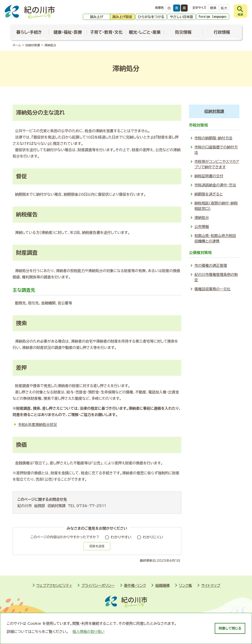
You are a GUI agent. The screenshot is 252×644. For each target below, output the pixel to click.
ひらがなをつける (151, 17)
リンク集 (185, 585)
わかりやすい (121, 537)
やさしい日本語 (181, 17)
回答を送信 (97, 546)
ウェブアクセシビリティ (54, 585)
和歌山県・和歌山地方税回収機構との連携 (215, 238)
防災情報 (183, 32)
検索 (240, 14)
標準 (213, 8)
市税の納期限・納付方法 (213, 138)
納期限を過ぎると (209, 194)
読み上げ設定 (122, 17)
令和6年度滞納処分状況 (37, 425)
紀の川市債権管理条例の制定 (216, 277)
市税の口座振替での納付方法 (216, 150)
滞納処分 (202, 218)
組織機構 (162, 585)
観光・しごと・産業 (145, 32)
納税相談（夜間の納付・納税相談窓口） (216, 206)
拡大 (224, 8)
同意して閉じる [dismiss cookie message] (230, 628)
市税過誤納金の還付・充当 (215, 185)
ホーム (17, 45)
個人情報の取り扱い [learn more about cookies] (89, 632)
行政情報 (222, 32)
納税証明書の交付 (209, 176)
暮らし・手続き (29, 32)
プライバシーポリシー (98, 585)
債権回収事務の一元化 (212, 289)
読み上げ (96, 17)
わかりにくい (153, 537)
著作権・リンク (135, 585)
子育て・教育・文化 (106, 32)
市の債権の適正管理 (211, 266)
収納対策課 (33, 45)
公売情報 (202, 227)
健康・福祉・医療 (68, 32)
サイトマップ (211, 585)
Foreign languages (213, 17)
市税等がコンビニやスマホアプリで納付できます (217, 164)
